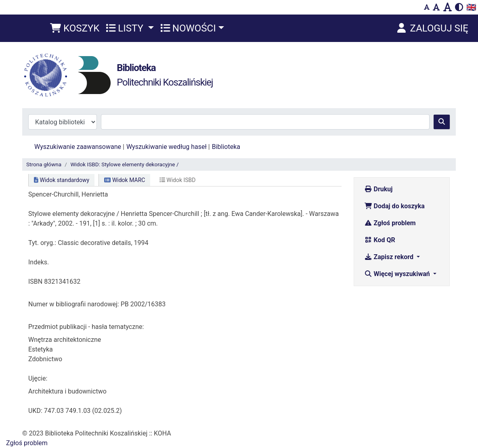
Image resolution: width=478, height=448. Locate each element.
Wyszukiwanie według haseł (167, 147)
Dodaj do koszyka (394, 206)
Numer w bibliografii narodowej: (74, 304)
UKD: (35, 411)
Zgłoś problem (390, 223)
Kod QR (380, 240)
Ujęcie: (38, 378)
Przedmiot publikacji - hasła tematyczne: (86, 327)
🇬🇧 (471, 7)
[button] (75, 28)
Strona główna (44, 164)
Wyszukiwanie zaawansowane (78, 147)
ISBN (35, 282)
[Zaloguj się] (432, 28)
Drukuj (378, 189)
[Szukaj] (442, 122)
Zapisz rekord (390, 257)
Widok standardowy (62, 180)
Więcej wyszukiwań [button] (398, 274)
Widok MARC (125, 180)
